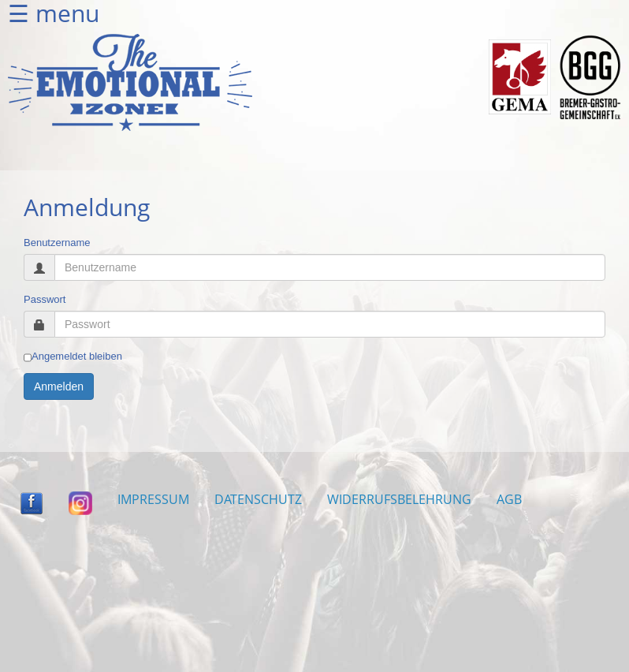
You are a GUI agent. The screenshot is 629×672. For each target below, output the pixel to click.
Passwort (45, 299)
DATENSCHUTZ (258, 499)
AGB (509, 499)
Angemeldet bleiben (73, 357)
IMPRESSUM (153, 499)
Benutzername (57, 243)
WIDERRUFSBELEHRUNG (399, 499)
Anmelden (59, 386)
